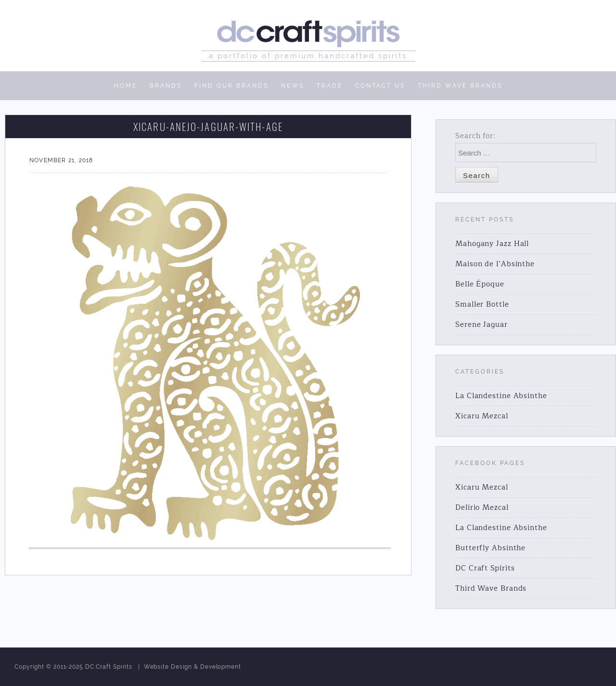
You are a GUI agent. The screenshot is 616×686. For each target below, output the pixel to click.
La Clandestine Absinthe (501, 396)
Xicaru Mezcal (482, 416)
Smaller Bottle (482, 304)
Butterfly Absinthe (490, 548)
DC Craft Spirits (485, 568)
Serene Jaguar (481, 325)
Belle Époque (480, 284)
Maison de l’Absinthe (495, 264)
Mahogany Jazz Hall (492, 244)
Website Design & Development (192, 667)
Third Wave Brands (491, 589)
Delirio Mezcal (482, 508)
